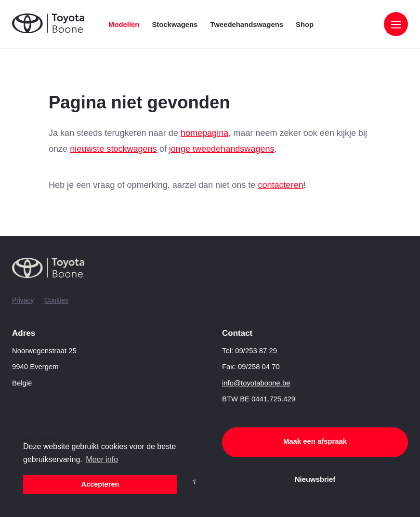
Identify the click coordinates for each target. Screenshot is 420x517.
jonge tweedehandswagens (222, 149)
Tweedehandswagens (247, 25)
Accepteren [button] (100, 484)
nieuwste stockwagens (113, 149)
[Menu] (396, 25)
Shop (305, 25)
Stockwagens (175, 25)
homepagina (204, 133)
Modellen (124, 25)
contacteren (280, 185)
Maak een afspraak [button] (315, 441)
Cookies (56, 300)
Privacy (23, 300)
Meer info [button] (102, 459)
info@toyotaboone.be (256, 383)
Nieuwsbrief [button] (315, 479)
